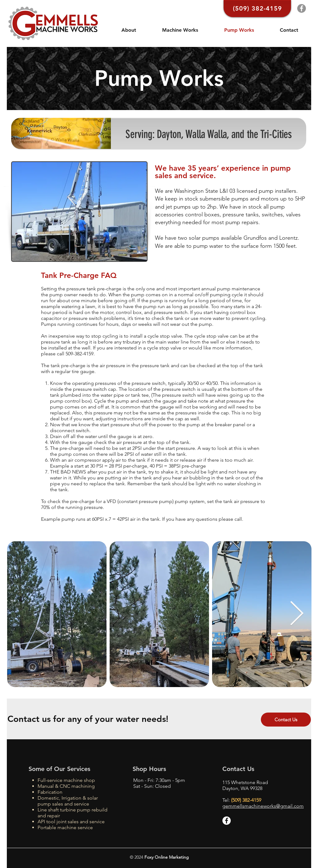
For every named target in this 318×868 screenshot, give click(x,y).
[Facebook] (302, 8)
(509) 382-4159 (246, 800)
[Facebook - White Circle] (227, 821)
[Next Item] (297, 614)
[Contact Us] (286, 720)
